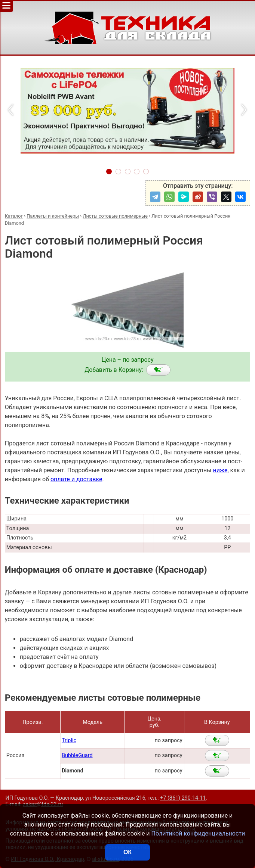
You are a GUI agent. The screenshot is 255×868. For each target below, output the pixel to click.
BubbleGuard (77, 755)
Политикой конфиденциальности (198, 833)
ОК (127, 852)
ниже (220, 470)
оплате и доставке (76, 479)
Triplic (69, 741)
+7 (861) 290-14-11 (183, 798)
